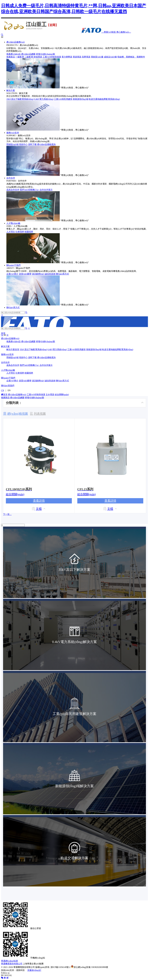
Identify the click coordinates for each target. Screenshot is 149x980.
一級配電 (20, 57)
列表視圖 (40, 414)
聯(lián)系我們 (8, 386)
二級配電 (29, 57)
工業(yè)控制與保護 (52, 57)
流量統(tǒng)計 (34, 970)
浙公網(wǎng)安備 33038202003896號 (89, 967)
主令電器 (50, 395)
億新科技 (20, 970)
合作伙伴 (11, 178)
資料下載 (32, 144)
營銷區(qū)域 (12, 144)
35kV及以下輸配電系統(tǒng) (20, 99)
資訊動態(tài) (38, 274)
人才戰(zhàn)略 (13, 223)
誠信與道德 (50, 274)
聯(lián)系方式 (62, 274)
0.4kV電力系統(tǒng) (44, 99)
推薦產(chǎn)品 (14, 54)
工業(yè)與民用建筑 (63, 99)
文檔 (39, 509)
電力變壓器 (67, 57)
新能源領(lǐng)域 (81, 99)
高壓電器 (86, 57)
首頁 (3, 333)
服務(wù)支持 (13, 133)
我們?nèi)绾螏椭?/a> (30, 190)
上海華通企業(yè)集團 (33, 964)
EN (9, 390)
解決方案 (11, 90)
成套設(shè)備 (110, 57)
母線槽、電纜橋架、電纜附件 (131, 57)
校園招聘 (29, 232)
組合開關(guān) (62, 395)
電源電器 (77, 57)
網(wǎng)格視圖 (18, 414)
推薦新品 (11, 57)
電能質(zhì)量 (97, 57)
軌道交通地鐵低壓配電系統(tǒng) (104, 99)
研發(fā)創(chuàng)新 (46, 54)
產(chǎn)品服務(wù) (16, 42)
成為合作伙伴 (13, 190)
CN (3, 390)
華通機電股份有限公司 (12, 964)
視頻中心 (23, 144)
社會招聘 (20, 232)
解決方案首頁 (13, 349)
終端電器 (38, 57)
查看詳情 (39, 501)
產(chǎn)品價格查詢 (46, 144)
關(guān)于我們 (13, 265)
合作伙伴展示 (46, 190)
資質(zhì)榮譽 (25, 274)
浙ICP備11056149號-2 (61, 967)
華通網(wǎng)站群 (10, 961)
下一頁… (7, 514)
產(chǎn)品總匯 (28, 54)
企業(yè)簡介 (12, 274)
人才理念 (11, 232)
